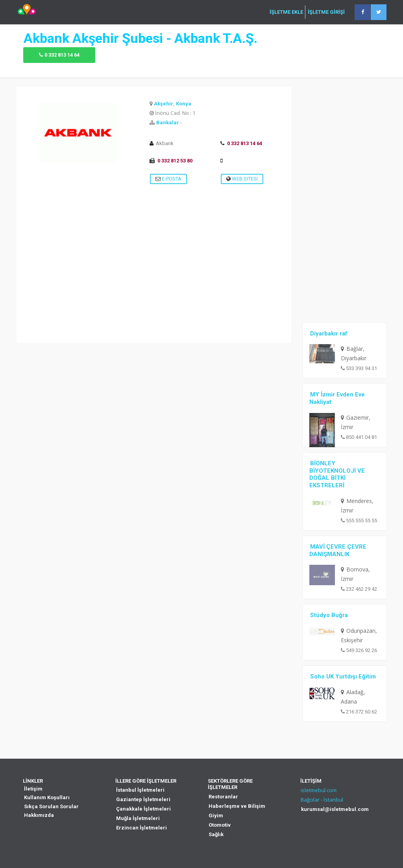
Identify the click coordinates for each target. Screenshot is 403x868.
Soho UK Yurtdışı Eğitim (343, 676)
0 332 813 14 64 (62, 55)
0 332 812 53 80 (175, 161)
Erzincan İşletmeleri (141, 828)
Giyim (216, 815)
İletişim (33, 789)
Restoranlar (223, 797)
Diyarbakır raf (329, 334)
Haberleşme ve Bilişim (237, 806)
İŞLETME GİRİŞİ (326, 12)
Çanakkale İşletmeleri (143, 809)
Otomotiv (220, 825)
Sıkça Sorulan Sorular (51, 806)
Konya (184, 104)
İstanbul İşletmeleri (140, 790)
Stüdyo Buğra (329, 615)
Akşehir (164, 104)
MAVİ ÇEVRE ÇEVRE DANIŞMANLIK (338, 550)
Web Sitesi (242, 179)
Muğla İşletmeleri (138, 818)
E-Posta (168, 179)
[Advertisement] (154, 288)
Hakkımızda (39, 815)
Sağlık (216, 834)
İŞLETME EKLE (286, 12)
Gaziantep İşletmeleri (143, 799)
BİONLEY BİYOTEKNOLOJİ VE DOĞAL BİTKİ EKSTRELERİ (337, 474)
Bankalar (168, 123)
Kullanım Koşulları (47, 797)
